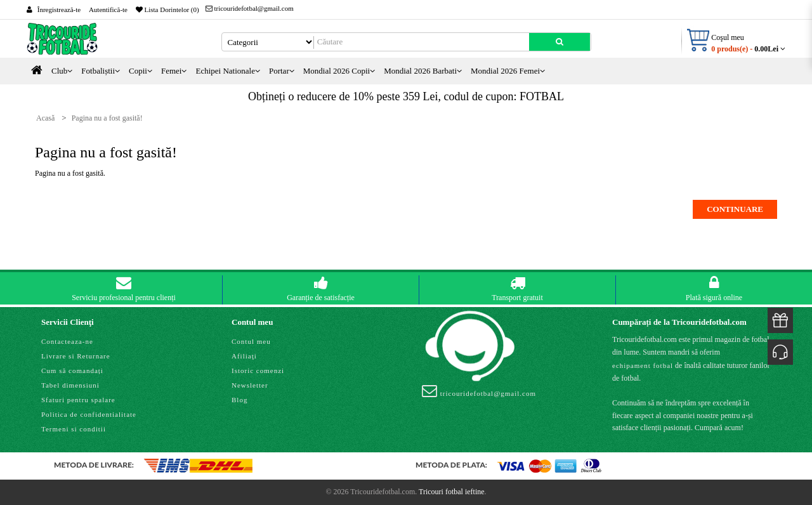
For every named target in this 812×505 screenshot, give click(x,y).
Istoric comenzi (258, 371)
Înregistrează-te (59, 10)
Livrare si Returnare (76, 356)
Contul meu (251, 341)
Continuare (735, 209)
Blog (239, 400)
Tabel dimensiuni (70, 385)
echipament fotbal (643, 365)
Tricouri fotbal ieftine (452, 492)
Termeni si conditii (74, 429)
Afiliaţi (244, 356)
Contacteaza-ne (67, 341)
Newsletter (250, 385)
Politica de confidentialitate (89, 414)
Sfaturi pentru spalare (78, 400)
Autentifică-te (108, 10)
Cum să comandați (72, 371)
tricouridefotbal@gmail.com (250, 8)
